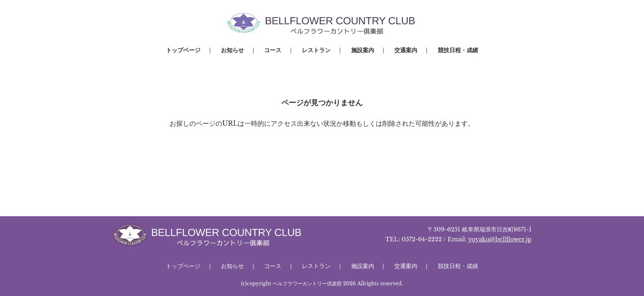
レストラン (316, 50)
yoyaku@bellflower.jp (500, 239)
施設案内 (363, 50)
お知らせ (232, 50)
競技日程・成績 (458, 50)
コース (273, 50)
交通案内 (406, 50)
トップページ (183, 50)
